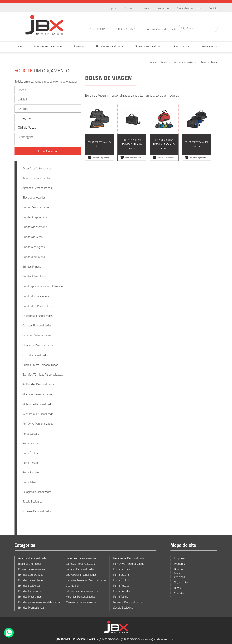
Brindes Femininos (34, 255)
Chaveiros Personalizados (38, 343)
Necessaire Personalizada (38, 412)
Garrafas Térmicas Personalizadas (43, 372)
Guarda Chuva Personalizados (40, 363)
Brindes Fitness (32, 265)
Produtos (130, 8)
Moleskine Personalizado (37, 402)
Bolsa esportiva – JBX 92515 (197, 132)
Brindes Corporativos (35, 215)
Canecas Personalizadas (37, 323)
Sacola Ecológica (32, 499)
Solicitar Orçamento (48, 149)
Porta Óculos (30, 451)
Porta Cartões (31, 432)
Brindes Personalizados (110, 46)
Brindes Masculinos (34, 274)
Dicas (146, 8)
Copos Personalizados (35, 353)
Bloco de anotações (34, 195)
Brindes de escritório (35, 225)
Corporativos (182, 46)
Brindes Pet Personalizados (39, 304)
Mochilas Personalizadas (37, 392)
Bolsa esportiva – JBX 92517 (99, 132)
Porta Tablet (30, 480)
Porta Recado (30, 461)
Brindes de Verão (32, 235)
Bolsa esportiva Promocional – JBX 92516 (132, 132)
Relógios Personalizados (37, 490)
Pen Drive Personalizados (38, 422)
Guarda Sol (72, 584)
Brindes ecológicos (34, 245)
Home (18, 46)
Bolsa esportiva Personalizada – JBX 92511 (164, 132)
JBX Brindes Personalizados (44, 25)
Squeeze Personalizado (149, 46)
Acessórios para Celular (36, 176)
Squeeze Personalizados (37, 509)
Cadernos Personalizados (37, 314)
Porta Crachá (30, 441)
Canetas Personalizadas (37, 333)
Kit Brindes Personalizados (38, 382)
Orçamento (163, 8)
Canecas (79, 46)
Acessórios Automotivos (37, 166)
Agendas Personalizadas (48, 46)
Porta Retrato (31, 470)
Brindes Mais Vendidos (189, 8)
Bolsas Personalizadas (36, 205)
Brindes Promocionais (36, 294)
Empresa (113, 8)
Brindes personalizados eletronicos (43, 284)
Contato (213, 8)
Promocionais (210, 46)
